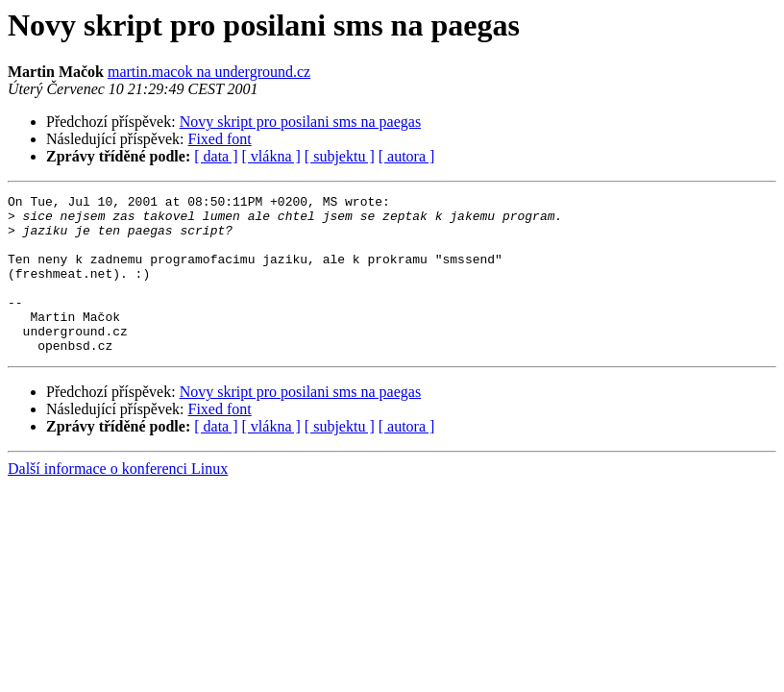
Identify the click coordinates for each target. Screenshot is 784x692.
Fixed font (220, 139)
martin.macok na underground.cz (209, 72)
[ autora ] (407, 156)
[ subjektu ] (340, 156)
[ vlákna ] (271, 156)
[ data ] (216, 156)
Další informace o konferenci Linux (118, 500)
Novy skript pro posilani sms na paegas (301, 122)
